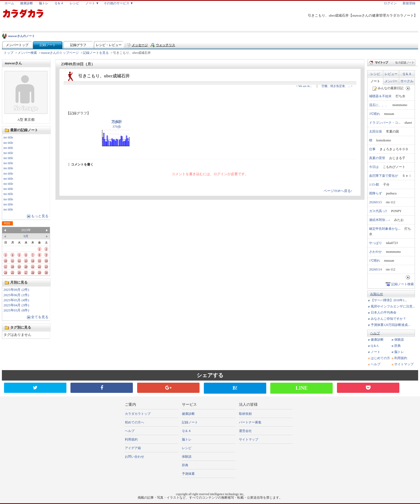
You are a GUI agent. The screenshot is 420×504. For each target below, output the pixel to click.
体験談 (399, 340)
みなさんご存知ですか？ (388, 319)
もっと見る (40, 216)
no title (8, 137)
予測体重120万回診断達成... (390, 325)
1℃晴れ (375, 261)
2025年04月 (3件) (16, 305)
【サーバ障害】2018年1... (389, 300)
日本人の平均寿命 (384, 313)
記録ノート (48, 45)
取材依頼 (245, 414)
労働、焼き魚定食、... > (337, 86)
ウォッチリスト (166, 46)
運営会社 (245, 431)
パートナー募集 (250, 422)
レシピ (74, 3)
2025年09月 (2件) (16, 290)
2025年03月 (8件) (16, 310)
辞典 (397, 346)
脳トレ (44, 3)
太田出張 (376, 131)
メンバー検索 (27, 53)
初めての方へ (134, 422)
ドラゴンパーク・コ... (385, 123)
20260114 (376, 269)
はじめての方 (380, 358)
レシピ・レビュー (109, 45)
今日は (374, 167)
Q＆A (375, 346)
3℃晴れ (375, 114)
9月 (26, 236)
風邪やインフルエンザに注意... (393, 306)
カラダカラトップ (138, 414)
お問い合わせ (134, 457)
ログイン (390, 3)
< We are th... (304, 86)
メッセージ (140, 45)
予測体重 (188, 474)
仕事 (372, 149)
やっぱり (376, 243)
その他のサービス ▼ (119, 3)
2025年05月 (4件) (16, 300)
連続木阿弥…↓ (380, 220)
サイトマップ (404, 364)
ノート (375, 81)
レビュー (391, 74)
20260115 (376, 202)
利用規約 (401, 358)
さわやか (376, 252)
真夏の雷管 (377, 158)
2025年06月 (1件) (16, 295)
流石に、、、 (379, 105)
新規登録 (409, 3)
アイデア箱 (133, 448)
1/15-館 (374, 185)
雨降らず (376, 193)
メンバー (391, 81)
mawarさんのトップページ (60, 53)
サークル (407, 81)
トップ (9, 53)
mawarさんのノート (22, 36)
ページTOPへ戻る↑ (338, 191)
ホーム (9, 3)
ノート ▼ (92, 3)
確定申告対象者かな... (385, 229)
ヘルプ (375, 333)
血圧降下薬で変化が (384, 176)
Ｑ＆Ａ (59, 3)
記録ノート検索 (403, 284)
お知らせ (377, 294)
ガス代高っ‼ (378, 211)
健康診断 (27, 3)
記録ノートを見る (96, 53)
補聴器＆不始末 (380, 96)
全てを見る (40, 317)
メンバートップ (17, 45)
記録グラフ (78, 45)
